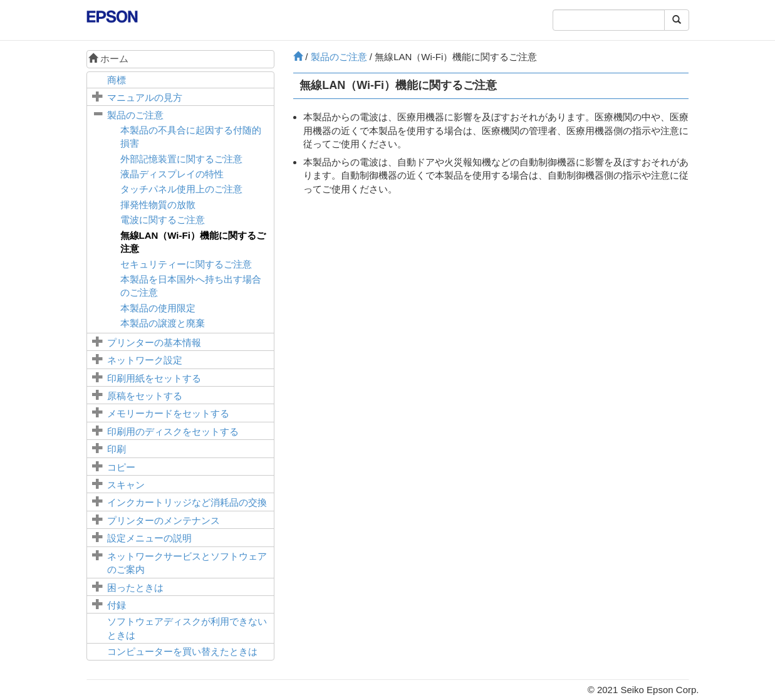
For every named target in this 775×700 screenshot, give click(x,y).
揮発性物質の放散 (158, 205)
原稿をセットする (145, 396)
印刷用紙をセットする (154, 378)
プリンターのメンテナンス (164, 520)
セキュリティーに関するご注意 (186, 264)
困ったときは (135, 588)
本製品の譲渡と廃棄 (163, 323)
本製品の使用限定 (158, 308)
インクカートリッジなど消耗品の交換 (187, 502)
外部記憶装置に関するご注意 (181, 159)
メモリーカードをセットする (168, 413)
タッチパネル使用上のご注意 (181, 189)
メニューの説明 (149, 538)
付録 (117, 605)
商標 (117, 80)
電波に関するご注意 (163, 220)
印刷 (117, 449)
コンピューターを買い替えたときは (182, 651)
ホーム (108, 59)
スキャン (126, 485)
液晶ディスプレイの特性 (172, 174)
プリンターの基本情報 (154, 342)
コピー (121, 467)
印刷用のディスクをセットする (173, 431)
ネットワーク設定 (145, 360)
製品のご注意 (135, 115)
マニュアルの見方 (145, 97)
